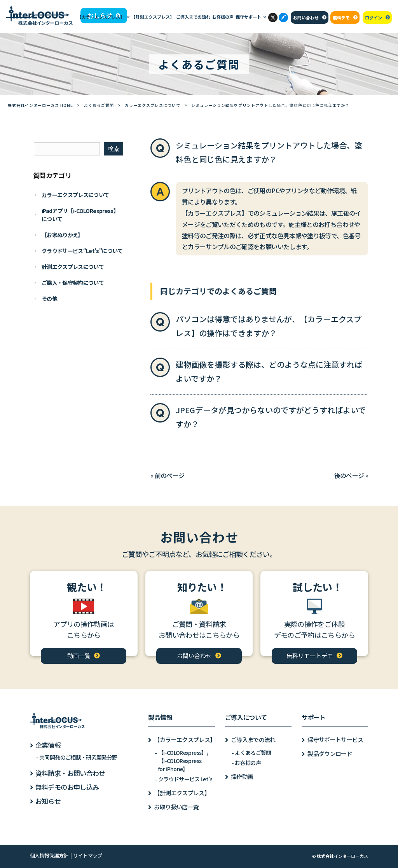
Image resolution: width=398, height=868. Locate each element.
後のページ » (351, 475)
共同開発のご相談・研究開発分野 (78, 757)
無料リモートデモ (310, 656)
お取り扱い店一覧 (176, 807)
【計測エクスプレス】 (182, 793)
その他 (49, 299)
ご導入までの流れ (253, 740)
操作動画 (242, 776)
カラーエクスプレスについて (153, 105)
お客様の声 (248, 763)
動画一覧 (79, 656)
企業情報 (48, 745)
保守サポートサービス (335, 740)
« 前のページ (168, 475)
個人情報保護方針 (49, 855)
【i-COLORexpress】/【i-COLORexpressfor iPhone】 (183, 761)
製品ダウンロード (330, 754)
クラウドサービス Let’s (185, 779)
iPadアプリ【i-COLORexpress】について (80, 215)
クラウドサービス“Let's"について (82, 251)
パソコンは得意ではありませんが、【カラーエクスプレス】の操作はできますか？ (269, 326)
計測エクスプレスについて (73, 267)
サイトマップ (87, 855)
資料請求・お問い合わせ (70, 773)
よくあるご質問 (99, 105)
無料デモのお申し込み (67, 787)
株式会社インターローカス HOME (40, 105)
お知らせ (48, 801)
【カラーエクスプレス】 (184, 740)
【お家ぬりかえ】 (62, 235)
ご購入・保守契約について (73, 283)
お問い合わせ (306, 17)
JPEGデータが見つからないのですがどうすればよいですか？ (271, 417)
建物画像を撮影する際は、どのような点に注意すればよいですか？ (269, 371)
